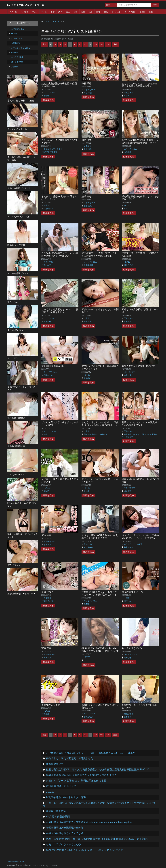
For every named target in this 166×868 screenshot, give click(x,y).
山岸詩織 (128, 152)
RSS (22, 862)
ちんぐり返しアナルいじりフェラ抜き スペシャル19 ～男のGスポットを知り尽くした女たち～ (100, 425)
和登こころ (128, 265)
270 (108, 44)
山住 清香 (86, 140)
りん (126, 209)
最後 (115, 44)
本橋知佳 (128, 375)
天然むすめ (129, 93)
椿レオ (86, 491)
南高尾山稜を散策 (56, 811)
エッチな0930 (90, 203)
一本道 (46, 205)
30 (96, 44)
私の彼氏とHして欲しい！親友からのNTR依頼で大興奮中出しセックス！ (140, 143)
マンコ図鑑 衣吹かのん (53, 366)
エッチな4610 (90, 90)
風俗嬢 (142, 12)
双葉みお (87, 378)
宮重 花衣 (46, 648)
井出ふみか (128, 547)
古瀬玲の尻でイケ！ (52, 705)
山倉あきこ (137, 434)
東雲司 (127, 96)
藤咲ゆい (96, 434)
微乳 (106, 12)
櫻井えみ (87, 434)
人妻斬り (88, 146)
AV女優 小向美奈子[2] (58, 817)
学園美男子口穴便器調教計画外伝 (65, 828)
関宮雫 (46, 152)
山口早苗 (128, 491)
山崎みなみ (88, 717)
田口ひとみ (147, 434)
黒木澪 (86, 604)
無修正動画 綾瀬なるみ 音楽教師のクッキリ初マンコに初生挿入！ (83, 775)
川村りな (128, 601)
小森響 (46, 96)
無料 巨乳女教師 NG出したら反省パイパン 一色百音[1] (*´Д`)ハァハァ (85, 850)
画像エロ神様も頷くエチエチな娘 (65, 833)
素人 (68, 12)
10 (85, 44)
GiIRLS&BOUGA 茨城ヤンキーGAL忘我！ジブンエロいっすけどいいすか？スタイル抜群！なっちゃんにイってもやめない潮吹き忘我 (100, 652)
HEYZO (127, 205)
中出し (35, 12)
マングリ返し (130, 12)
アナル (44, 12)
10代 (60, 12)
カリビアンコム (130, 149)
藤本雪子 (128, 717)
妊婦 (76, 12)
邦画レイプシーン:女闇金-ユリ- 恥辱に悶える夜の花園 (76, 781)
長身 (83, 12)
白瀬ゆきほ (48, 209)
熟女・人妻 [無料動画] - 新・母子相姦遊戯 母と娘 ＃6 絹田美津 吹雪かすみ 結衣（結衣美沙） (98, 839)
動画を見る (48, 100)
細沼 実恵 (86, 196)
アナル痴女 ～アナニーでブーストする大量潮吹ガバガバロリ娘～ (99, 254)
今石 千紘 (86, 83)
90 (101, 44)
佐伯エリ (87, 322)
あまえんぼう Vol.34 (132, 648)
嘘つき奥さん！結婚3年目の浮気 (139, 366)
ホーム (46, 21)
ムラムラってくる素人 (53, 149)
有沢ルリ (47, 265)
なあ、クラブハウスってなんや (63, 844)
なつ (86, 660)
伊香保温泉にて (55, 764)
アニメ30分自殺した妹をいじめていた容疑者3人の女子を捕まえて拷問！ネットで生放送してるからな (100, 804)
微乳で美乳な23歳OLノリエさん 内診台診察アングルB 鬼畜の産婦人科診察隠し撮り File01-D (98, 770)
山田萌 (46, 491)
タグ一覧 (13, 12)
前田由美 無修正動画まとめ (61, 786)
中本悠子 (128, 434)
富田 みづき (47, 592)
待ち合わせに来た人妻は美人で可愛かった (70, 758)
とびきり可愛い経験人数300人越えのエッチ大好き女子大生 (100, 537)
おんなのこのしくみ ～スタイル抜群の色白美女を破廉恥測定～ (139, 85)
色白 (91, 12)
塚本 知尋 (46, 535)
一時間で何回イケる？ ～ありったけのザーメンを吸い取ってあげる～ (100, 593)
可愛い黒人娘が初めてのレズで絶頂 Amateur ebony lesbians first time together (89, 822)
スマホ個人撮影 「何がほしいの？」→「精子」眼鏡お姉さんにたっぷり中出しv (90, 753)
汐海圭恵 (54, 152)
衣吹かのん (48, 375)
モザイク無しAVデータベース (28, 5)
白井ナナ (104, 434)
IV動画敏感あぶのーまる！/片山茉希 (66, 797)
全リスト (56, 21)
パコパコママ (49, 93)
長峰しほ (128, 658)
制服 (151, 12)
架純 (45, 434)
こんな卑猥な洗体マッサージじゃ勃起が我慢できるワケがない (60, 254)
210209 (50, 792)
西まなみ (130, 437)
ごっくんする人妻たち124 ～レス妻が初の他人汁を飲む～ (60, 311)
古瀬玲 (46, 714)
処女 (53, 12)
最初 (45, 44)
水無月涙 (128, 322)
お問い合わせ (13, 862)
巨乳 (98, 12)
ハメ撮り (24, 12)
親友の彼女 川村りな (132, 592)
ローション (116, 12)
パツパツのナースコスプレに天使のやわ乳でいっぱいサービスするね (140, 537)
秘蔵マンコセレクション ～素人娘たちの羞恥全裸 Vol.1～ (139, 424)
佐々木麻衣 (88, 547)
